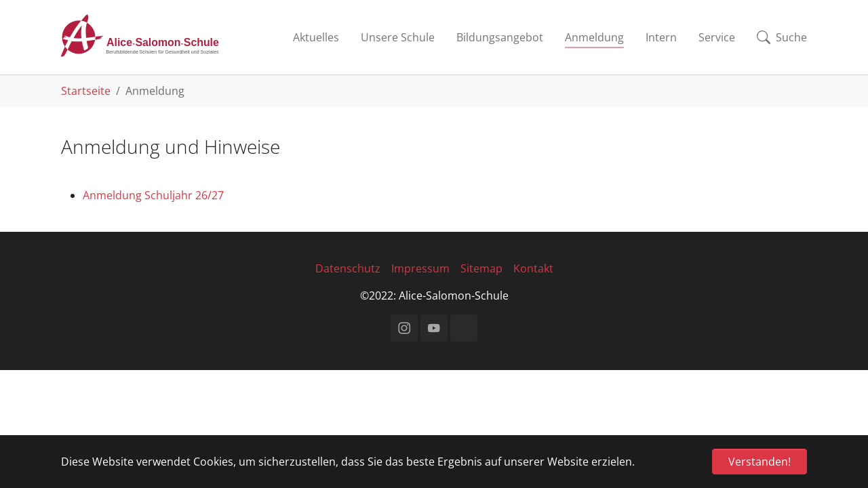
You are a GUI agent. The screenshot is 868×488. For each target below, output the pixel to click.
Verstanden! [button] (759, 462)
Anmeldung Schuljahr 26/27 (153, 195)
